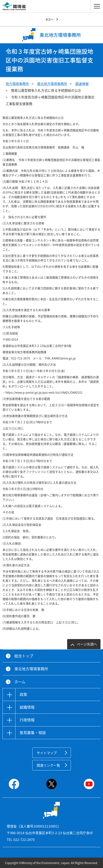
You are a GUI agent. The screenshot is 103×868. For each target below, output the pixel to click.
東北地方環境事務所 (52, 84)
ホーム (20, 682)
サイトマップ (47, 753)
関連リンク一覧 (48, 765)
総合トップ (24, 656)
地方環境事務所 (17, 84)
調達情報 (82, 84)
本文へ (50, 19)
